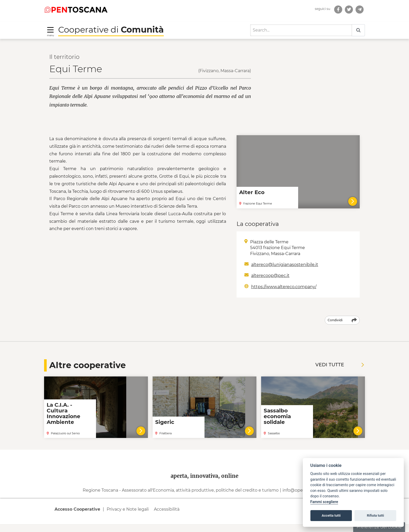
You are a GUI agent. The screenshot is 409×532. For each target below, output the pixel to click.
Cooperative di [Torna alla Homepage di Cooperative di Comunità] (111, 30)
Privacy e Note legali (128, 517)
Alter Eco (252, 192)
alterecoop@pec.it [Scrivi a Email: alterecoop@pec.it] (270, 276)
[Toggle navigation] (50, 31)
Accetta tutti (331, 515)
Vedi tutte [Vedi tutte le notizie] (340, 365)
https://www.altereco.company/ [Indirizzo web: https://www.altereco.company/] (284, 287)
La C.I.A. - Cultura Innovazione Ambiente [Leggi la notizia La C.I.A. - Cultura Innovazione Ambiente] (64, 413)
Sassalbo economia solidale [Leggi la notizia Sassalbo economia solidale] (277, 416)
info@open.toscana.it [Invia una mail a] (305, 498)
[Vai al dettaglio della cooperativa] (141, 431)
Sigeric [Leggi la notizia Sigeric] (165, 422)
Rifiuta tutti (376, 515)
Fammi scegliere (324, 502)
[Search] (301, 30)
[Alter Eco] (353, 201)
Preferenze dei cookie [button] (379, 527)
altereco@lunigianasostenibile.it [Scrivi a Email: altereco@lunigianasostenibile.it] (285, 265)
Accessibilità (167, 517)
